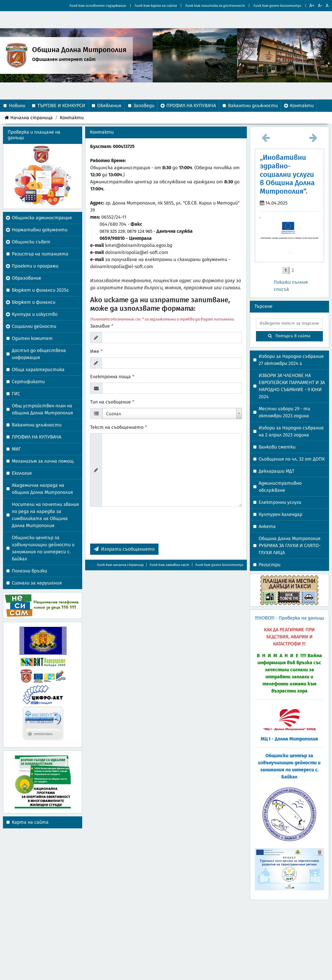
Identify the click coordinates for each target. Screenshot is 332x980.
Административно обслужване (280, 487)
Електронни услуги (280, 502)
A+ (312, 6)
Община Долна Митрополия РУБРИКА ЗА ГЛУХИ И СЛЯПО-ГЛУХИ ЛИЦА (290, 546)
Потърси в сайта (289, 336)
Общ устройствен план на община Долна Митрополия (42, 409)
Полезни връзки (29, 571)
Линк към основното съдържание (98, 6)
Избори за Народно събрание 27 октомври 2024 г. (291, 360)
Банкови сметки (277, 447)
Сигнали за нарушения (37, 583)
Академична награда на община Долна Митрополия (42, 489)
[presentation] (135, 527)
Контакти (72, 118)
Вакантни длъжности (37, 425)
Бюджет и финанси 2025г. (40, 290)
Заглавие (102, 326)
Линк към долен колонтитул (277, 6)
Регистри (270, 565)
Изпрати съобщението (124, 549)
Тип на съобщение (112, 402)
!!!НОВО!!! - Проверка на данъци (289, 618)
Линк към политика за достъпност (215, 6)
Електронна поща (112, 377)
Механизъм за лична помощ (43, 461)
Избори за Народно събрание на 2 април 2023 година (291, 431)
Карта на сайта (30, 822)
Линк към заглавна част (169, 565)
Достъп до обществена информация (39, 354)
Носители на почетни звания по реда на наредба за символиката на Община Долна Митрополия (45, 515)
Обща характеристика (38, 370)
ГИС (16, 394)
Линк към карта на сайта (156, 6)
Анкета (267, 526)
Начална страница (29, 118)
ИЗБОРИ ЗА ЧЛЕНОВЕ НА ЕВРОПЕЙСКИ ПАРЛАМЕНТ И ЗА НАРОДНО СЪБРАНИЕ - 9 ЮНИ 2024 (292, 386)
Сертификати (28, 382)
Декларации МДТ (276, 471)
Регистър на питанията (40, 254)
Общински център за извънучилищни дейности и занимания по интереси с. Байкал (43, 548)
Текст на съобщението (118, 427)
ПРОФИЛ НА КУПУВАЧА (37, 437)
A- (320, 6)
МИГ (16, 449)
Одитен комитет (32, 338)
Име (96, 351)
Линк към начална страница (120, 565)
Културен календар (280, 514)
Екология (22, 473)
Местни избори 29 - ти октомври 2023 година (284, 412)
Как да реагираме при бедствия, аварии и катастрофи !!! (289, 637)
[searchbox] (289, 324)
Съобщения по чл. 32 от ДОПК (292, 459)
